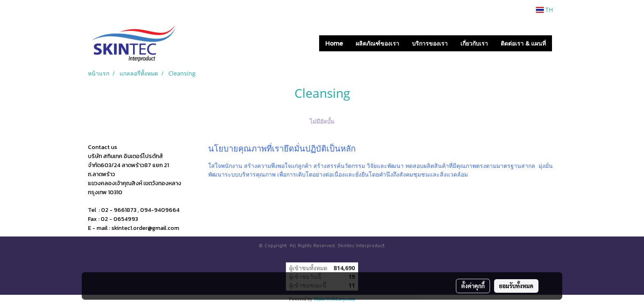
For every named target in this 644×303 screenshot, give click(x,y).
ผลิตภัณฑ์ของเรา (377, 43)
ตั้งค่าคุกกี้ (473, 286)
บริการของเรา (430, 43)
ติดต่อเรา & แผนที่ (523, 43)
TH (544, 10)
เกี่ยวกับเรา (474, 43)
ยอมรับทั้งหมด (516, 286)
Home (334, 43)
